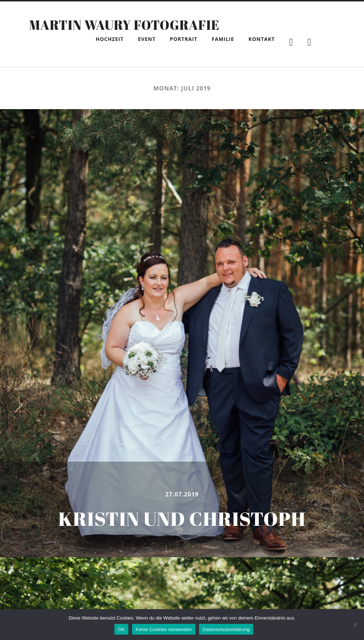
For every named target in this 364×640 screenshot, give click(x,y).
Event (147, 39)
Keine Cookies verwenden (164, 629)
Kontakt (262, 39)
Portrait (184, 39)
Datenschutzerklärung (226, 629)
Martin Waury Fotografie (124, 25)
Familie (223, 39)
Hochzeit (110, 39)
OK (121, 629)
